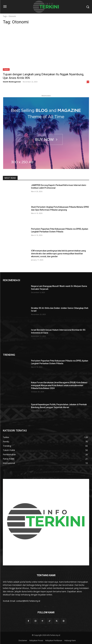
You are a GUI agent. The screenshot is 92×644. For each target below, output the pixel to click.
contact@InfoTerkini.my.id (28, 601)
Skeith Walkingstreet (12, 82)
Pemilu (6, 69)
